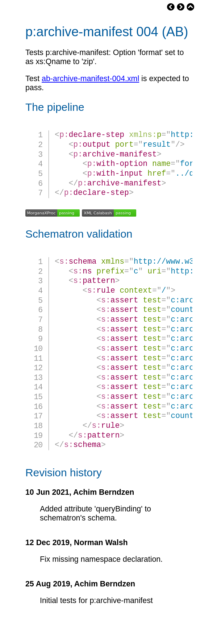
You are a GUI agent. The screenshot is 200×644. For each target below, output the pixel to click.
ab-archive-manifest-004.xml (90, 79)
